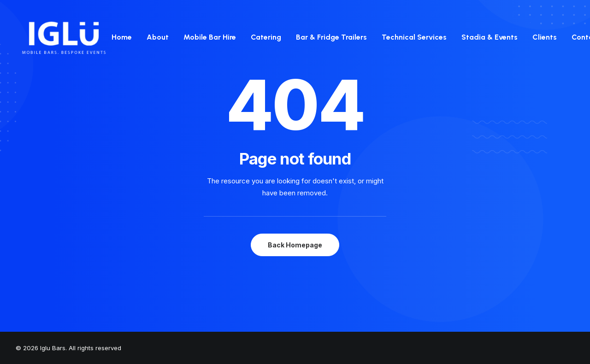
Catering (266, 37)
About (158, 37)
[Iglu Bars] (64, 37)
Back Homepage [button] (295, 245)
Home (122, 37)
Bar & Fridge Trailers (331, 37)
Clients (545, 37)
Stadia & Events (490, 37)
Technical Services (414, 37)
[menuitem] (125, 37)
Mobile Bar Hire (210, 37)
